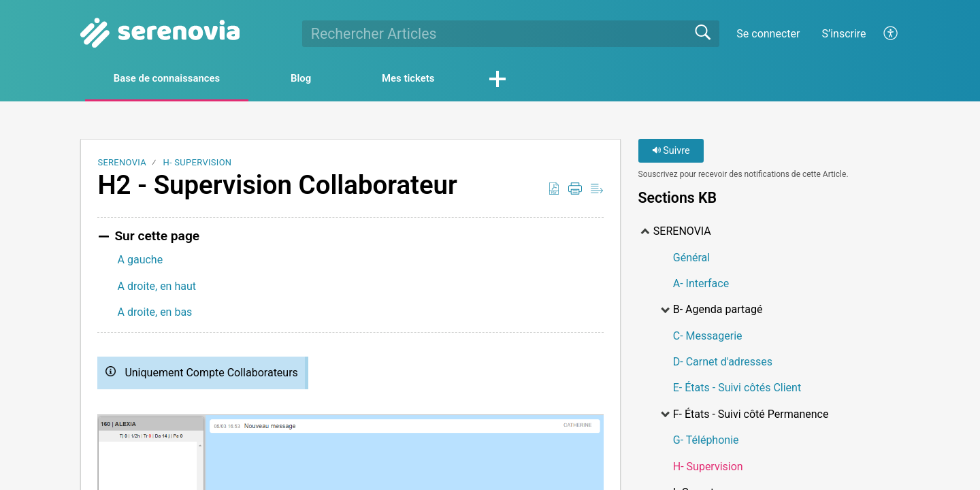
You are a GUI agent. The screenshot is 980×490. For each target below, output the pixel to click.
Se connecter (768, 34)
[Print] (575, 191)
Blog (327, 79)
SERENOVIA (122, 164)
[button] (542, 80)
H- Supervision (197, 164)
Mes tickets (446, 79)
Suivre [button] (671, 152)
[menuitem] (891, 33)
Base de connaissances (178, 79)
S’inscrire (844, 34)
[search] (511, 33)
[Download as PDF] (554, 191)
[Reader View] (597, 191)
